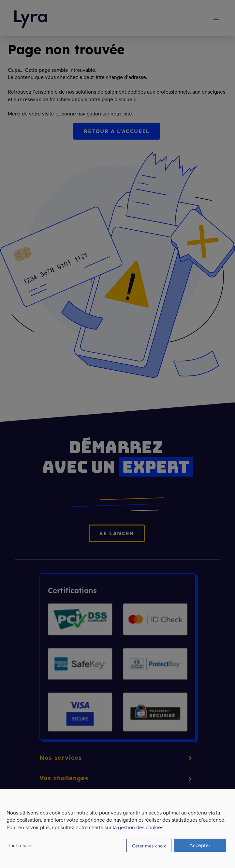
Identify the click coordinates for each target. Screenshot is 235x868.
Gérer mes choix (149, 846)
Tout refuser (21, 845)
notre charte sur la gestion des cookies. (120, 827)
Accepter (200, 845)
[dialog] (118, 828)
